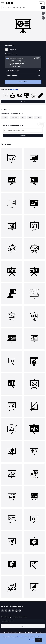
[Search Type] (4, 7)
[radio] (23, 62)
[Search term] (24, 7)
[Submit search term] (43, 7)
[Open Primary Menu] (3, 3)
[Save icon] (43, 13)
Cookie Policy (21, 637)
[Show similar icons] (43, 18)
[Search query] (23, 131)
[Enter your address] (23, 621)
